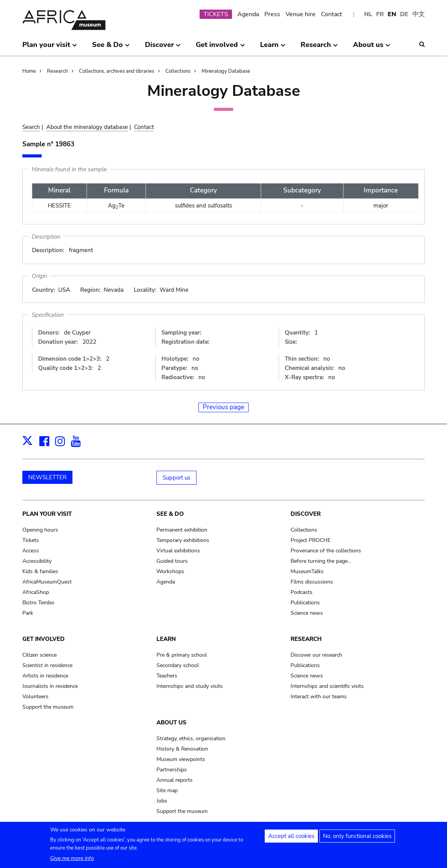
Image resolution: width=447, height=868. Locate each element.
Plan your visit (47, 514)
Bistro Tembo (38, 603)
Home (29, 71)
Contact (332, 14)
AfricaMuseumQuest (47, 582)
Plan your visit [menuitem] (50, 48)
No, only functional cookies (357, 839)
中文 (418, 14)
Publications (305, 603)
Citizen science (39, 655)
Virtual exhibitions (178, 551)
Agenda (248, 14)
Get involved (44, 639)
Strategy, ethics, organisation (191, 738)
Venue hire (301, 14)
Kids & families (40, 571)
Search (31, 127)
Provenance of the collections (326, 551)
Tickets (31, 540)
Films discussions (312, 582)
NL (368, 14)
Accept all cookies (291, 839)
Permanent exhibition (182, 530)
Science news (307, 613)
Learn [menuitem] (273, 48)
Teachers (167, 676)
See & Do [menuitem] (111, 48)
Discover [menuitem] (163, 48)
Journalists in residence (50, 686)
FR (380, 14)
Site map (167, 790)
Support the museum (48, 707)
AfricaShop (36, 592)
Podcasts (302, 592)
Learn (166, 639)
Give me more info (72, 861)
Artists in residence (45, 676)
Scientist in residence (47, 665)
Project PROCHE (311, 540)
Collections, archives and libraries (117, 71)
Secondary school (178, 665)
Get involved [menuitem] (220, 48)
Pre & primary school (182, 655)
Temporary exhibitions (183, 540)
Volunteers (35, 697)
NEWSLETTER (47, 477)
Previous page (223, 407)
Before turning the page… (321, 561)
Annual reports (175, 780)
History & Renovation (182, 749)
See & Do (170, 514)
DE (404, 14)
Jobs (162, 801)
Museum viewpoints (181, 759)
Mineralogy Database (226, 71)
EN (392, 14)
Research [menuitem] (319, 48)
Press (272, 14)
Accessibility (37, 561)
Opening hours (40, 530)
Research (57, 71)
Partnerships (172, 770)
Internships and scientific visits (327, 686)
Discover (306, 514)
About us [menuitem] (372, 48)
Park (28, 613)
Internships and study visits (190, 686)
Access (31, 551)
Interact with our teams (319, 697)
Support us (176, 478)
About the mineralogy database (87, 127)
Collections (178, 71)
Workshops (170, 571)
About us (171, 722)
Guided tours (172, 561)
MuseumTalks (307, 571)
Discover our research (316, 655)
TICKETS (216, 14)
